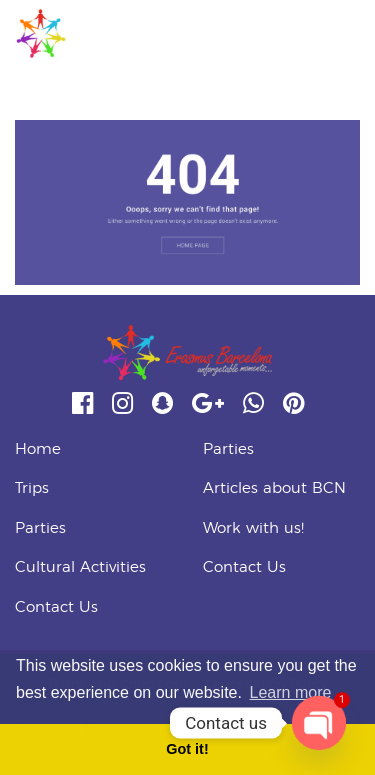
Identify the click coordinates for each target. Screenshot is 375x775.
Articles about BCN (274, 488)
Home (38, 449)
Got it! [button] (187, 749)
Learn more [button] (291, 692)
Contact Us (56, 607)
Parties (40, 528)
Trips (32, 488)
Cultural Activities (80, 567)
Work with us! (253, 528)
